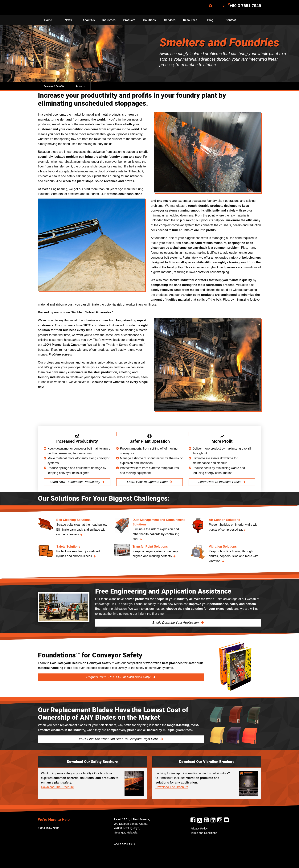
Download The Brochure (57, 787)
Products (129, 20)
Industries (109, 20)
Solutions (149, 20)
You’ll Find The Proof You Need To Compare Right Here (119, 739)
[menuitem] (57, 8)
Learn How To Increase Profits (220, 482)
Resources (190, 20)
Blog (210, 20)
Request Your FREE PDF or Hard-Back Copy (119, 677)
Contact (231, 20)
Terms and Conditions (204, 833)
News (68, 20)
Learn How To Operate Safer (147, 482)
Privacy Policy (199, 829)
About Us (89, 20)
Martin (57, 8)
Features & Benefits (54, 86)
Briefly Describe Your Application (176, 623)
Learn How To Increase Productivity (75, 482)
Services (170, 20)
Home (48, 20)
